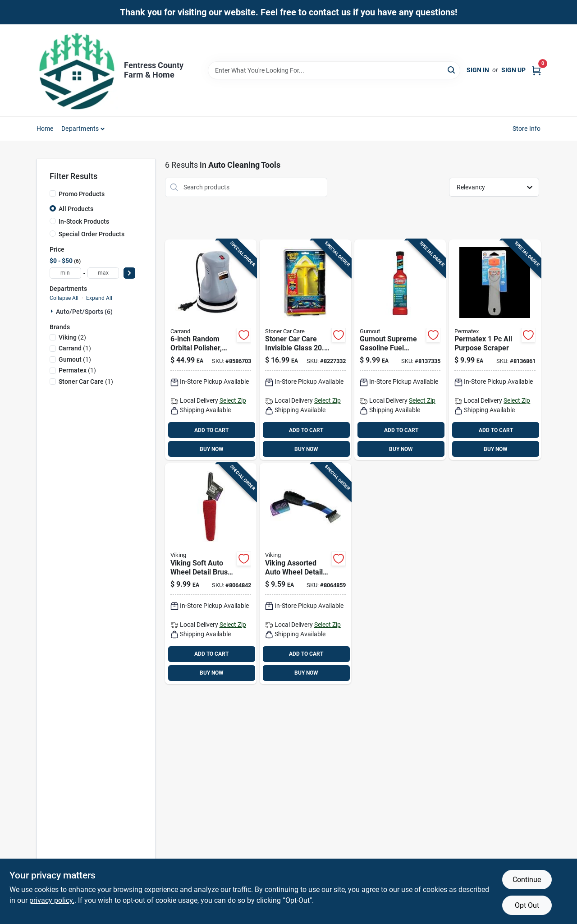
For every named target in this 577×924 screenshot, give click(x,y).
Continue (527, 880)
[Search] (452, 70)
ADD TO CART (211, 430)
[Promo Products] (53, 193)
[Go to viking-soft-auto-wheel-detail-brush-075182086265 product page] (211, 574)
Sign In (478, 70)
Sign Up (513, 70)
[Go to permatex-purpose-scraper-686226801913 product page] (495, 350)
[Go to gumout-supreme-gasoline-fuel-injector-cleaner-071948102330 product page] (400, 350)
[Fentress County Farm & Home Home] (77, 70)
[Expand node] (53, 311)
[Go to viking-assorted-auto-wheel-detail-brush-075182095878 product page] (305, 574)
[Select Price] (129, 273)
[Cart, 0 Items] (536, 70)
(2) (72, 337)
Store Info (527, 129)
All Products (76, 209)
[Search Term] (334, 70)
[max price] (103, 273)
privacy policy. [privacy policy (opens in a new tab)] (52, 900)
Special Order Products (92, 234)
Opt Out (527, 905)
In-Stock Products (84, 221)
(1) (75, 348)
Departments (80, 129)
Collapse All (64, 298)
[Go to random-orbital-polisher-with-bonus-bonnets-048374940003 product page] (211, 350)
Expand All (99, 298)
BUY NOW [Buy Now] (212, 449)
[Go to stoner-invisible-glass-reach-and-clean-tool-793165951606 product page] (305, 350)
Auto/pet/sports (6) (84, 312)
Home (45, 129)
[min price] (65, 273)
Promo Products (82, 194)
